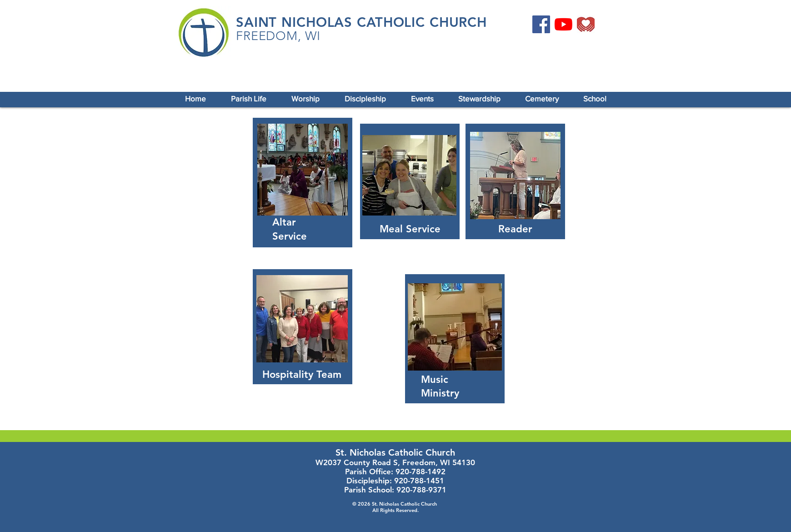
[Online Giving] (586, 24)
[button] (248, 98)
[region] (303, 183)
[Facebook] (541, 24)
